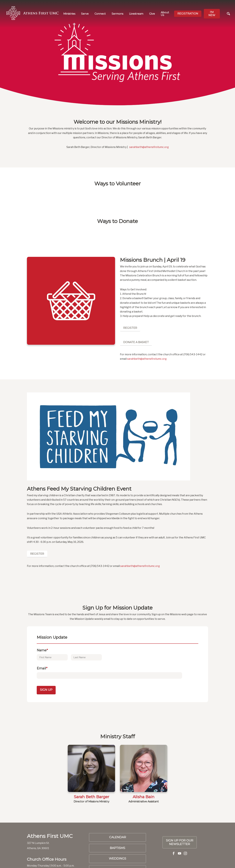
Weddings (117, 859)
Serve (85, 14)
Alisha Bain (144, 797)
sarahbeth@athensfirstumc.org (149, 147)
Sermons (117, 14)
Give (152, 14)
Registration (188, 14)
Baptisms (117, 848)
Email (42, 668)
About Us (165, 14)
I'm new (212, 14)
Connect (100, 14)
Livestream (136, 14)
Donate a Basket (136, 342)
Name (42, 650)
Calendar (118, 837)
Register (130, 328)
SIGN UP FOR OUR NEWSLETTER (180, 842)
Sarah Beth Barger (91, 797)
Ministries (69, 14)
